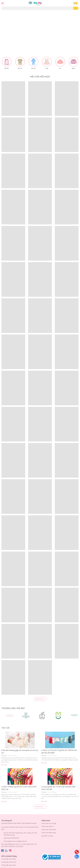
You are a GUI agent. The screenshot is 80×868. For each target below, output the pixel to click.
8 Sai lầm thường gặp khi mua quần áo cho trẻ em (20, 744)
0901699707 (15, 831)
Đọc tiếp (4, 758)
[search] (76, 8)
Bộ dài (34, 61)
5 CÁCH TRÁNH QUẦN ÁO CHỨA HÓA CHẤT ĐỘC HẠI (19, 781)
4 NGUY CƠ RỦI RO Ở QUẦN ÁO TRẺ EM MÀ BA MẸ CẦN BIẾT (59, 744)
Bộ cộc (20, 61)
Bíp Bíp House (20, 866)
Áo (60, 61)
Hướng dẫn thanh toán (9, 855)
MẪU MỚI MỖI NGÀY (40, 69)
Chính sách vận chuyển (49, 816)
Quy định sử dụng (47, 828)
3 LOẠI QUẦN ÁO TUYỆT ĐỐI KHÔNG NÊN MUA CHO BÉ (58, 781)
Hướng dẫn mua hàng (9, 852)
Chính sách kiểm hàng (49, 825)
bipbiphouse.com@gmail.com (17, 834)
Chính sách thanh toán (49, 822)
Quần (74, 61)
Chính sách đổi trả (47, 819)
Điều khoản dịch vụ (8, 861)
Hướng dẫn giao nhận (9, 858)
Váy (47, 61)
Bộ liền (7, 61)
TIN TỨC (6, 721)
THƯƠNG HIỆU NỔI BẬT (13, 701)
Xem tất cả (40, 692)
